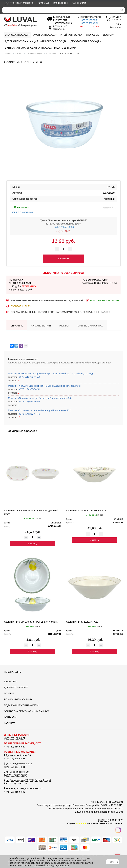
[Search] (60, 10)
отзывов (103, 823)
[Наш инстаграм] (118, 830)
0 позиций (117, 18)
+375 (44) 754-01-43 (29, 377)
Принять (112, 862)
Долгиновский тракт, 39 (17, 755)
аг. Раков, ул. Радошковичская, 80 (23, 788)
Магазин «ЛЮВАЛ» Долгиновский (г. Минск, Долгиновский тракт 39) (44, 386)
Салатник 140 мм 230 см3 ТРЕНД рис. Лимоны (31, 622)
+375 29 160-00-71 (89, 20)
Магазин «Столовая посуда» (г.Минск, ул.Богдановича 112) (40, 410)
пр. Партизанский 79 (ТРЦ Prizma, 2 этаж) (27, 780)
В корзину (32, 544)
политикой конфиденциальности (51, 865)
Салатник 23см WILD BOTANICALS (86, 510)
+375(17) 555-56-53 (63, 227)
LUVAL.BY (104, 820)
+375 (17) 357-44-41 (29, 414)
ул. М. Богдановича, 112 (18, 764)
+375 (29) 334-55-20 (15, 747)
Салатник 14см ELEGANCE (82, 622)
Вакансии (79, 3)
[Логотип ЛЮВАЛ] (22, 22)
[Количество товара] (63, 249)
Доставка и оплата (20, 3)
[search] (122, 10)
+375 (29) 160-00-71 (15, 738)
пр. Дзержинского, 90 (16, 772)
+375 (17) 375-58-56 (15, 775)
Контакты (61, 3)
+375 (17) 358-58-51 (29, 389)
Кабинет (9, 723)
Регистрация (116, 27)
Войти (119, 24)
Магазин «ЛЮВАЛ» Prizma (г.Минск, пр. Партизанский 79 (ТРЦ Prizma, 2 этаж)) (50, 374)
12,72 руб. (63, 231)
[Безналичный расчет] (62, 23)
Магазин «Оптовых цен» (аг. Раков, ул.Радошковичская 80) (40, 398)
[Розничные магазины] (59, 29)
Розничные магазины (18, 699)
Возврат (43, 3)
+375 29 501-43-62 (89, 23)
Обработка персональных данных (26, 711)
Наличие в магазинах (21, 209)
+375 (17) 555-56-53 (29, 402)
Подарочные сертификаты (21, 705)
